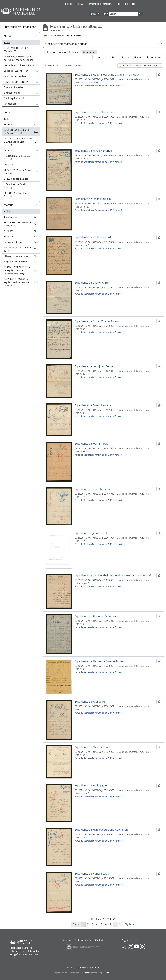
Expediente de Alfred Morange (93, 151)
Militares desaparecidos (21, 257)
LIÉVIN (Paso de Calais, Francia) (21, 186)
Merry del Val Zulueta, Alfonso (21, 66)
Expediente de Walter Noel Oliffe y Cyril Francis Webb (107, 75)
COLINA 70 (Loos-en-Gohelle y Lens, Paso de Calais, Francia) (21, 142)
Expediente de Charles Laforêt (93, 747)
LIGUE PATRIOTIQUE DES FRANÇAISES (21, 50)
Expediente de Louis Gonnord (93, 237)
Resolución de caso (21, 243)
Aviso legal (67, 940)
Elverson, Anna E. (21, 93)
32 (121, 924)
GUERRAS (21, 232)
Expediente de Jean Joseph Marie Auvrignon (101, 830)
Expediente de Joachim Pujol (92, 444)
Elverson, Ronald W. (21, 88)
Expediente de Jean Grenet (91, 533)
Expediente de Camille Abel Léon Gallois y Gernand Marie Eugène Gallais (115, 575)
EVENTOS (21, 237)
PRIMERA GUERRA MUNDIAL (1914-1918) (21, 224)
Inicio (68, 4)
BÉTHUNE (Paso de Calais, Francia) (21, 195)
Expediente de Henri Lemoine (93, 489)
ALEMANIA (21, 165)
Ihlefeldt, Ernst (21, 104)
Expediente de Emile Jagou (91, 786)
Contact (81, 4)
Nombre (9, 36)
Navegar (94, 14)
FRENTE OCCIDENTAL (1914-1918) (21, 249)
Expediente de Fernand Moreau (94, 112)
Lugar (7, 112)
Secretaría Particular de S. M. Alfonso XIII (104, 86)
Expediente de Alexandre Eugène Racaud (99, 661)
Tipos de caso (21, 218)
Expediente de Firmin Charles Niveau (97, 321)
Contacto (100, 940)
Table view (90, 52)
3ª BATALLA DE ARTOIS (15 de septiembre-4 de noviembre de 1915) (21, 270)
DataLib (108, 973)
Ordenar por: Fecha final (105, 57)
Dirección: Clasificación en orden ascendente (141, 57)
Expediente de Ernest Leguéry (93, 405)
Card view (75, 52)
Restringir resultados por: (21, 27)
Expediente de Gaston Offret (92, 283)
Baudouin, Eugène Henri (21, 71)
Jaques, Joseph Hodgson (21, 82)
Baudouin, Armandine (21, 77)
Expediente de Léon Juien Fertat (94, 366)
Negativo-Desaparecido (21, 262)
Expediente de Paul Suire (90, 702)
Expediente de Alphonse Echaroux (95, 616)
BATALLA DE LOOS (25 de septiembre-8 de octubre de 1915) (21, 282)
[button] (119, 4)
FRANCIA (21, 125)
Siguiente (130, 924)
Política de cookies (84, 940)
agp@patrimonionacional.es (27, 954)
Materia (9, 205)
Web (14, 957)
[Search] (124, 14)
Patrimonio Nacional (102, 4)
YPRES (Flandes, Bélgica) (21, 179)
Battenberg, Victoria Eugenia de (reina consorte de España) (21, 58)
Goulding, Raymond (21, 99)
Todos (7, 42)
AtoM (86, 973)
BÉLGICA (21, 151)
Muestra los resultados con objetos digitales (140, 66)
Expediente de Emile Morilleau (93, 199)
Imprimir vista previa (55, 52)
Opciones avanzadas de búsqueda (66, 44)
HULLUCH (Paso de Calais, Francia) (21, 158)
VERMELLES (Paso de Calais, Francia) (21, 172)
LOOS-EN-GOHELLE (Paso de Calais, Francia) (21, 132)
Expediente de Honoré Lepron (93, 874)
